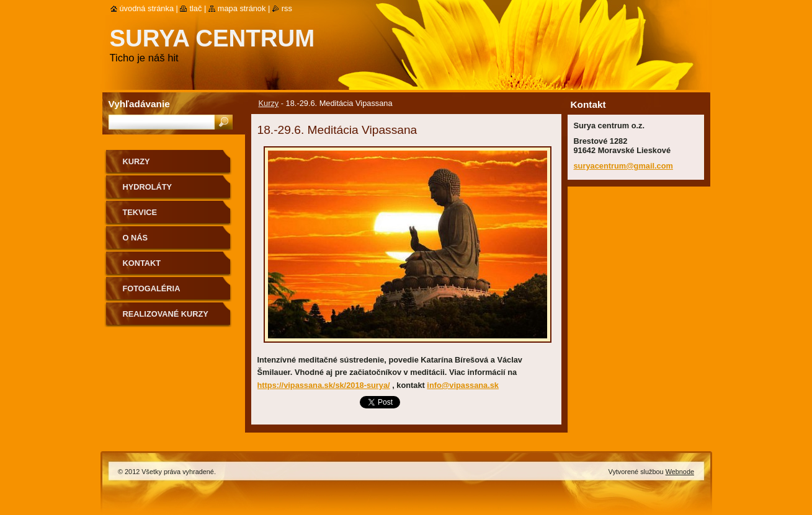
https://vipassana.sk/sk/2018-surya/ (324, 385)
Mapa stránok (242, 8)
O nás (136, 238)
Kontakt (142, 263)
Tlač (195, 8)
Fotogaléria (152, 288)
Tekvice (140, 212)
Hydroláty (148, 187)
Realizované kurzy (166, 314)
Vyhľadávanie (139, 104)
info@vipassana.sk (463, 385)
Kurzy (269, 103)
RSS (287, 8)
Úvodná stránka (147, 8)
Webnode (680, 472)
